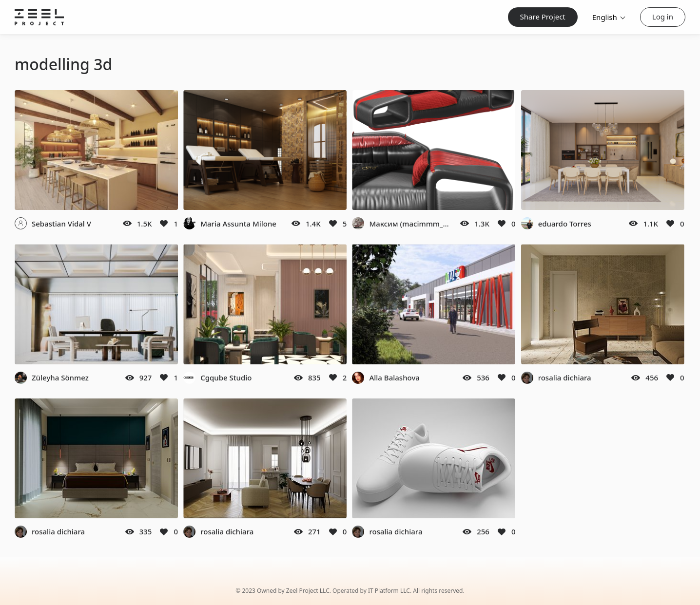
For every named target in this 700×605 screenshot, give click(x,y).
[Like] (164, 224)
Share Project (543, 17)
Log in (663, 17)
